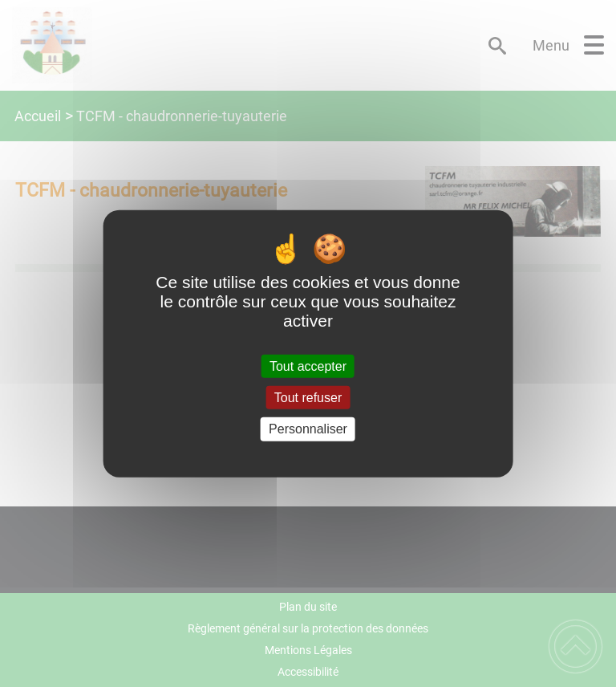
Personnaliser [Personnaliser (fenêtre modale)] (308, 429)
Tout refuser (308, 398)
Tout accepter (308, 366)
